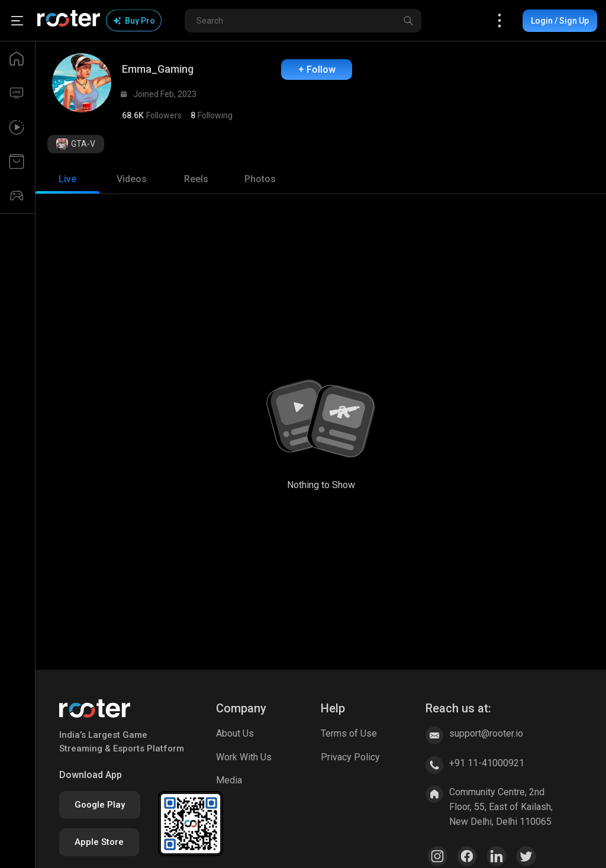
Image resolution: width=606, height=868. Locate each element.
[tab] (67, 179)
